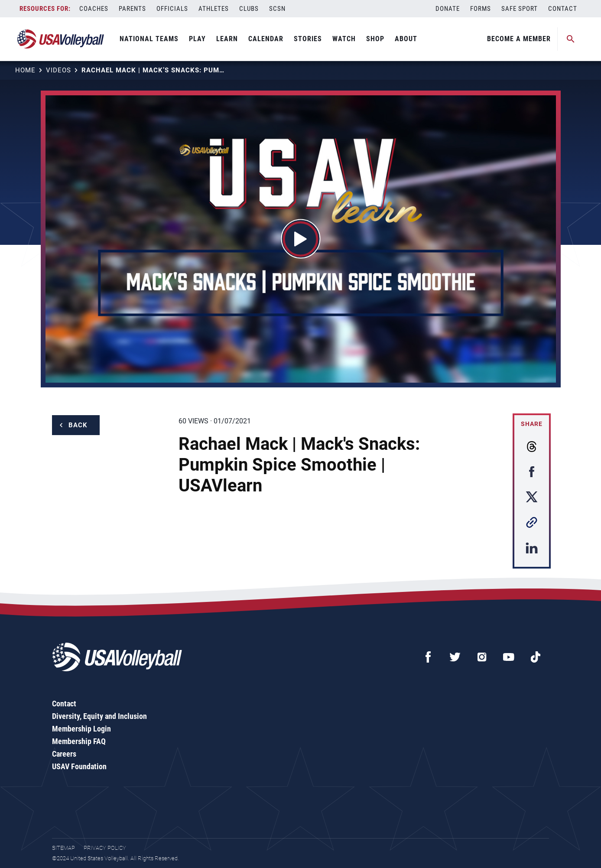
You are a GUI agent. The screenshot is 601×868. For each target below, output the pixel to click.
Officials (172, 9)
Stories (308, 39)
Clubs (249, 9)
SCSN (277, 9)
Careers (64, 754)
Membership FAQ (79, 741)
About (406, 39)
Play (197, 39)
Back (78, 425)
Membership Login (81, 729)
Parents (132, 9)
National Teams (149, 39)
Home (25, 70)
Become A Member (519, 39)
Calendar (266, 39)
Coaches (94, 9)
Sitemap (63, 848)
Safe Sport (520, 9)
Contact (563, 9)
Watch (344, 39)
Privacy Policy (105, 848)
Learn (227, 39)
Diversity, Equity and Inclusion (99, 716)
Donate (448, 9)
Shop (375, 39)
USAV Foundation (79, 766)
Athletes (214, 9)
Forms (481, 9)
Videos (58, 70)
